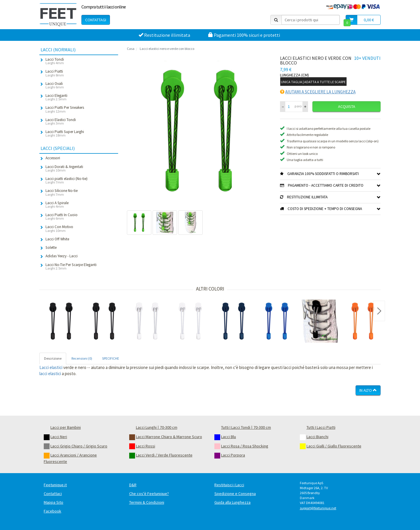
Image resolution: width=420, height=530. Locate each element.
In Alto (368, 390)
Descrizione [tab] (53, 358)
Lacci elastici (51, 367)
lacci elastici (50, 374)
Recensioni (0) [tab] (82, 358)
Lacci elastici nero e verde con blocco (167, 49)
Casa (131, 49)
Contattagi (96, 20)
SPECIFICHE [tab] (111, 358)
